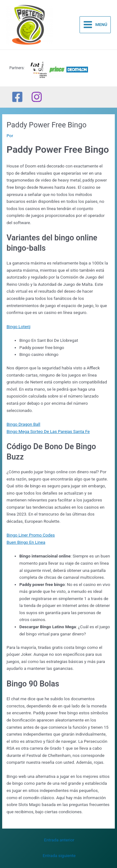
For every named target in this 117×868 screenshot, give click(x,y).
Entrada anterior (59, 840)
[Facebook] (17, 97)
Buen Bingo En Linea (26, 542)
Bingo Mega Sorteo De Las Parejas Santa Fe (48, 431)
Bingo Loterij (18, 326)
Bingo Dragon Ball (23, 424)
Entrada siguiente (59, 855)
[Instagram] (37, 97)
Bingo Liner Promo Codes (31, 535)
